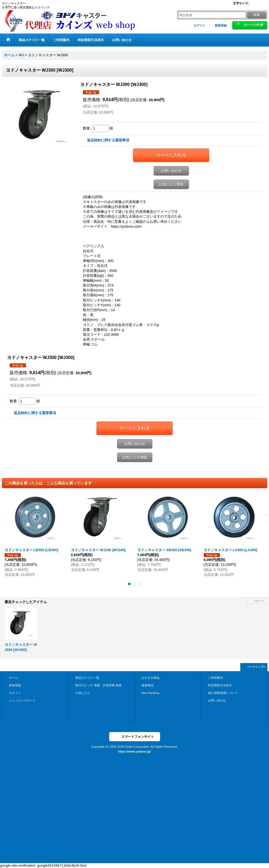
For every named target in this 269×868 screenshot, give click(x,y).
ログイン (199, 25)
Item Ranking (150, 693)
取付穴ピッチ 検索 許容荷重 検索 (100, 685)
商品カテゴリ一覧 (87, 678)
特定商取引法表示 (220, 685)
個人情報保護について (223, 693)
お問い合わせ (171, 171)
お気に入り (83, 693)
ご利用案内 (215, 678)
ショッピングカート (22, 700)
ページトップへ (257, 667)
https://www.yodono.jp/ (134, 751)
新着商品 (148, 685)
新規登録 (221, 25)
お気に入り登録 (171, 184)
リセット (259, 601)
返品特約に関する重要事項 (108, 140)
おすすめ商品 (151, 678)
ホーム (13, 678)
